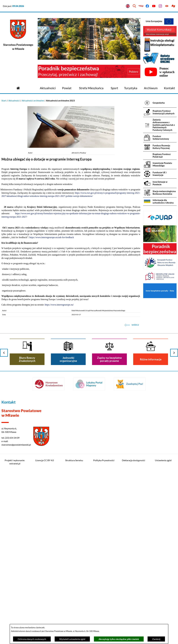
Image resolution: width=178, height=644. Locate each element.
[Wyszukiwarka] (134, 6)
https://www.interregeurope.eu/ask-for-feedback (52, 237)
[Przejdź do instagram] (160, 6)
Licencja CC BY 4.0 (45, 460)
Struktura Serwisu (74, 460)
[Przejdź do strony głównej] (18, 88)
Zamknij (156, 639)
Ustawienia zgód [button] (163, 460)
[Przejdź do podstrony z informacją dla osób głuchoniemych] (173, 6)
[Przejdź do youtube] (154, 6)
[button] (71, 147)
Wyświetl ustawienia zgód (72, 639)
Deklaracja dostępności (133, 460)
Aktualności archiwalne (33, 101)
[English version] (128, 6)
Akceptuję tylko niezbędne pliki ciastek (119, 639)
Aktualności (14, 101)
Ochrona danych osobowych (32, 639)
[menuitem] (48, 88)
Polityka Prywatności (104, 460)
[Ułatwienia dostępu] (167, 6)
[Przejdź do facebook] (147, 6)
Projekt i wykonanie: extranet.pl (15, 462)
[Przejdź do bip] (141, 6)
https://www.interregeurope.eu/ (59, 305)
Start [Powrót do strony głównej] (4, 101)
